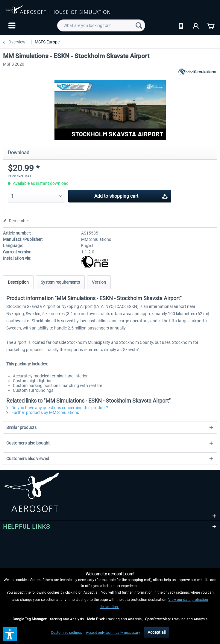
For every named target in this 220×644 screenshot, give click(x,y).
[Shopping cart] (210, 25)
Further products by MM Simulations (43, 412)
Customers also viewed (28, 459)
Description (18, 282)
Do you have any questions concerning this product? (57, 408)
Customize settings (66, 633)
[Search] (139, 25)
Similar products (21, 427)
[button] (10, 634)
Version (99, 282)
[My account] (196, 25)
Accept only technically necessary (113, 633)
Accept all (157, 632)
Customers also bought (28, 443)
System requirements (60, 282)
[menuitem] (11, 25)
